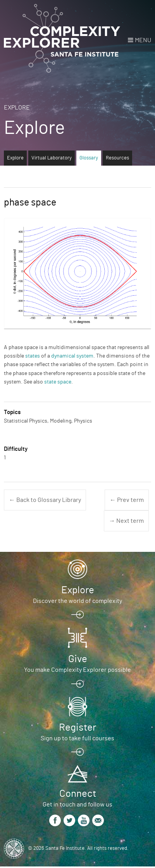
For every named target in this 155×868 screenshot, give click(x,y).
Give (78, 659)
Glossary (89, 158)
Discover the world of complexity (77, 601)
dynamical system (72, 356)
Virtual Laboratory (52, 158)
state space (58, 382)
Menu (143, 40)
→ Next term (126, 521)
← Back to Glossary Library (45, 500)
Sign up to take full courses (77, 738)
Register (77, 728)
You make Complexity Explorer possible (77, 670)
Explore (17, 108)
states (33, 356)
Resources (117, 158)
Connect (78, 794)
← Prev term (127, 500)
